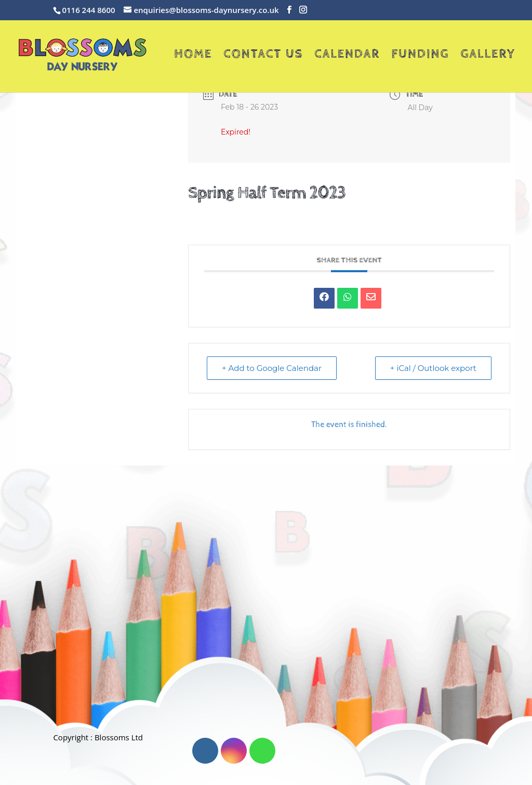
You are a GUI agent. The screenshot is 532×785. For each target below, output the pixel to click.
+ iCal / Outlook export (433, 368)
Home (193, 56)
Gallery (488, 56)
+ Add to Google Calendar (272, 368)
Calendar (347, 56)
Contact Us (263, 56)
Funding (420, 56)
